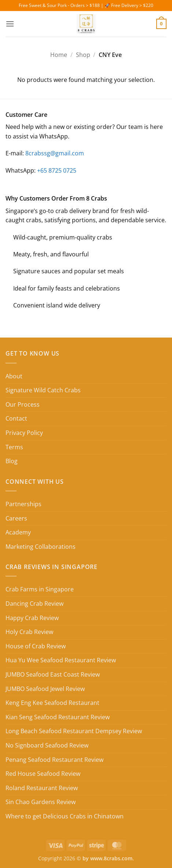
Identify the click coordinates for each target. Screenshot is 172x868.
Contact (16, 418)
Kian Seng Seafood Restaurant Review (58, 717)
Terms (14, 447)
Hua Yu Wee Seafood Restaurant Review (61, 660)
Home (59, 55)
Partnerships (23, 504)
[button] (10, 24)
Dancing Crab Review (34, 604)
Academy (18, 532)
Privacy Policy (24, 433)
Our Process (23, 404)
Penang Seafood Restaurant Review (54, 760)
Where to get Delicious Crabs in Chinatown (65, 816)
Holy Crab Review (29, 632)
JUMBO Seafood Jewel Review (45, 689)
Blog (12, 461)
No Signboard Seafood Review (47, 745)
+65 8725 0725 (57, 170)
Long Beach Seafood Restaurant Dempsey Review (74, 731)
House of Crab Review (36, 646)
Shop (83, 55)
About (14, 376)
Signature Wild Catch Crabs (43, 390)
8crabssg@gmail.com (55, 153)
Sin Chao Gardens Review (41, 802)
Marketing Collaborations (41, 547)
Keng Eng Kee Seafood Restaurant (52, 703)
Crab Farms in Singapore (40, 589)
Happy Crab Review (32, 618)
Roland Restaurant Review (42, 788)
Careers (16, 518)
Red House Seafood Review (43, 774)
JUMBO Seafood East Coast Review (53, 674)
